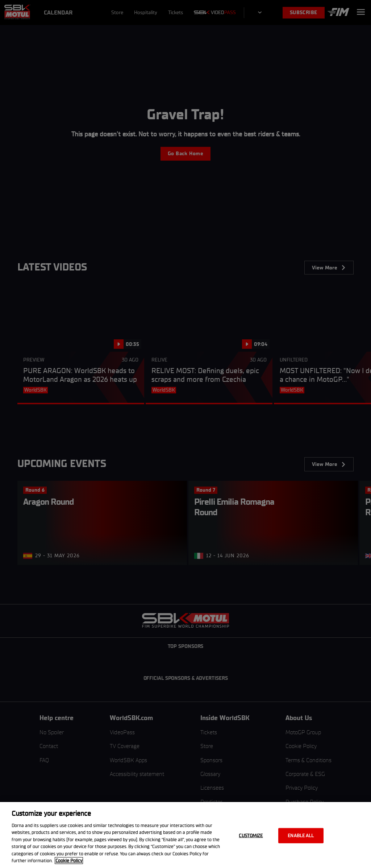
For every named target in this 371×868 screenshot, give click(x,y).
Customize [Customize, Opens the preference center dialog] (251, 836)
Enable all (301, 836)
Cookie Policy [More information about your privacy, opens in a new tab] (69, 861)
